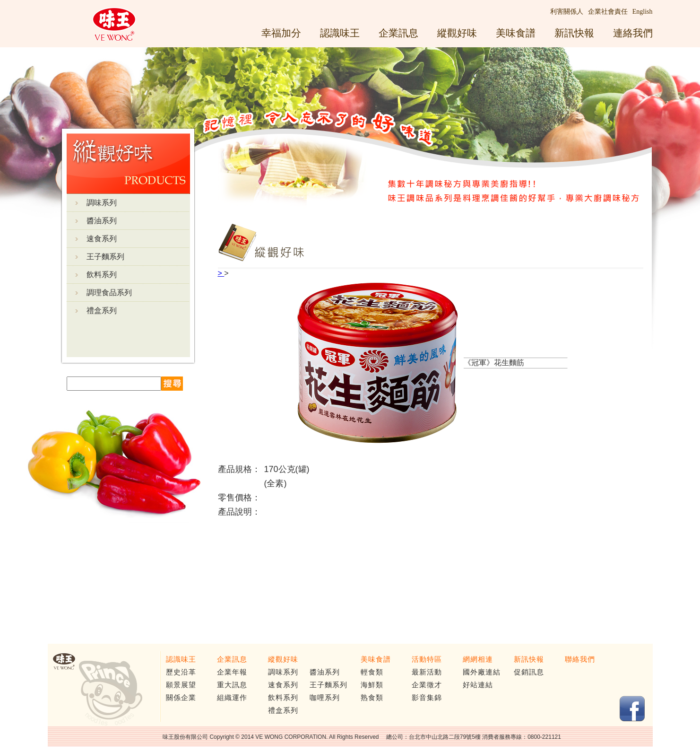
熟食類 (372, 698)
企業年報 (232, 672)
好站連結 (478, 685)
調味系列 (102, 203)
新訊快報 (574, 33)
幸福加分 (281, 33)
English (643, 12)
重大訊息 (232, 685)
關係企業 (181, 698)
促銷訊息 (529, 672)
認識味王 (340, 33)
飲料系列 (102, 275)
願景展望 (181, 685)
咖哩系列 (325, 698)
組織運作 (232, 698)
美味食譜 (516, 33)
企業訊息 (398, 33)
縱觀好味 (457, 33)
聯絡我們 (580, 659)
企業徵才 (427, 685)
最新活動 (427, 672)
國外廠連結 (482, 672)
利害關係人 (567, 12)
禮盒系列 (102, 311)
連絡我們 (633, 33)
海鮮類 (372, 685)
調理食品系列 (109, 293)
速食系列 (102, 239)
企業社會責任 (608, 12)
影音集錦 (427, 698)
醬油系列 (102, 221)
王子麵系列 (105, 257)
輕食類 (372, 672)
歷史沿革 (181, 672)
